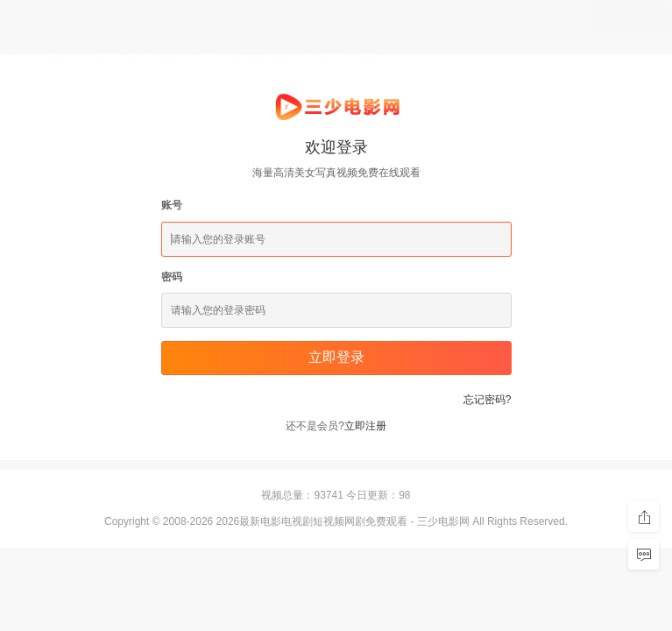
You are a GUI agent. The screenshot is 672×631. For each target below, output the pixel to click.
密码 (172, 277)
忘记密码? (488, 400)
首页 (21, 57)
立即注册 (365, 426)
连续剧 (112, 57)
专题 (371, 57)
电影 (63, 57)
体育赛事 (259, 57)
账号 (172, 205)
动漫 (203, 57)
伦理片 (322, 57)
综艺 (161, 57)
